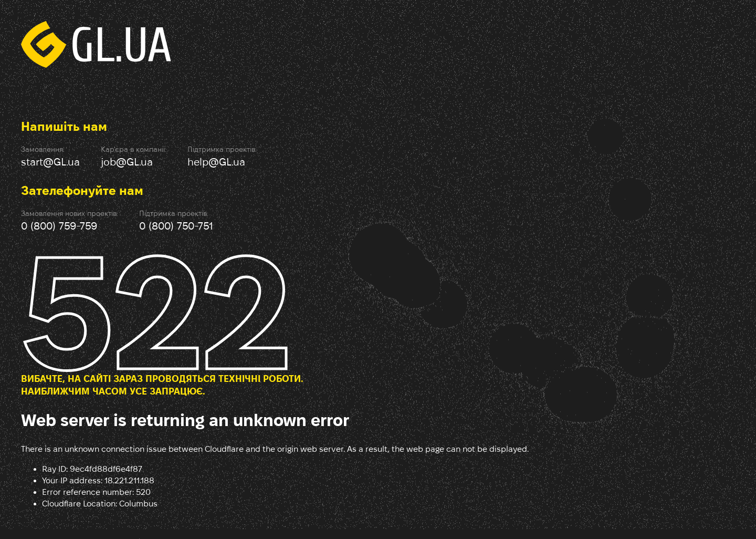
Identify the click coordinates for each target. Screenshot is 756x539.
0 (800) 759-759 (59, 226)
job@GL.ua (127, 162)
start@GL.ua (50, 162)
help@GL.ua (216, 162)
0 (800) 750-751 (176, 226)
